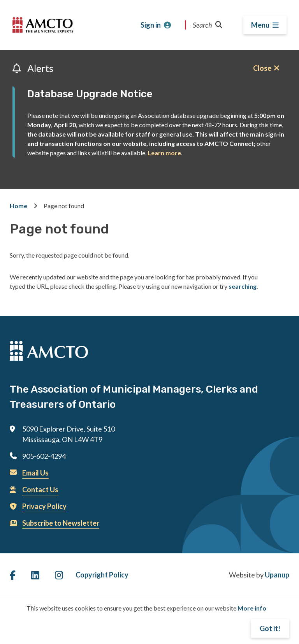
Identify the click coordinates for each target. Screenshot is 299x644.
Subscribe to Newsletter (61, 523)
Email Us (35, 473)
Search (208, 25)
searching (243, 286)
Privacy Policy (44, 506)
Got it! (270, 628)
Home (18, 206)
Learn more (164, 153)
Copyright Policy (102, 575)
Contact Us (40, 490)
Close (262, 68)
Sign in (151, 25)
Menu (260, 25)
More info (252, 608)
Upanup (277, 575)
